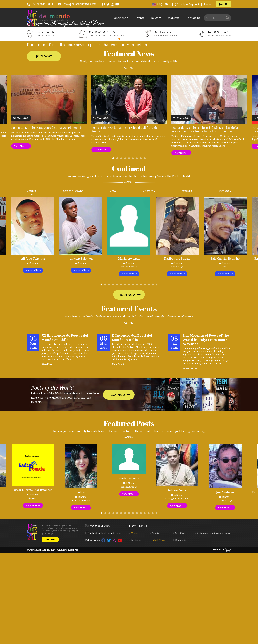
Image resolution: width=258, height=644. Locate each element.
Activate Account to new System (214, 624)
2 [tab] (118, 250)
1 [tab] (114, 250)
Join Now (44, 102)
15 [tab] (157, 377)
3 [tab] (122, 250)
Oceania (225, 282)
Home (134, 624)
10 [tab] (138, 377)
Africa (32, 282)
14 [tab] (153, 377)
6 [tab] (134, 250)
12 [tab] (145, 377)
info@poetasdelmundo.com (80, 4)
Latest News (158, 631)
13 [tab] (149, 377)
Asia (113, 282)
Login (208, 4)
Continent (119, 18)
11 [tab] (142, 377)
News (155, 18)
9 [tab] (145, 250)
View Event (49, 455)
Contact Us (193, 18)
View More (20, 237)
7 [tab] (138, 250)
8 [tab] (142, 250)
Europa (187, 282)
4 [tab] (126, 250)
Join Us (224, 4)
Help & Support (189, 4)
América (149, 282)
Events (140, 18)
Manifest (174, 18)
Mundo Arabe (73, 282)
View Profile (32, 362)
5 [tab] (130, 250)
